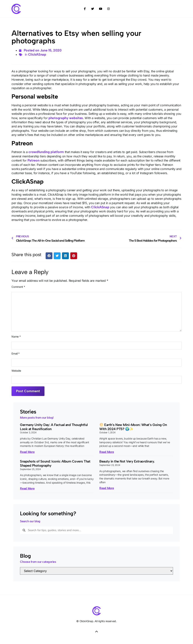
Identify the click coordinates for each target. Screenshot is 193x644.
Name (16, 337)
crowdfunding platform (46, 152)
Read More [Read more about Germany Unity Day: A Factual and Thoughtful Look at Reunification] (27, 452)
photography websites (66, 118)
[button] (49, 256)
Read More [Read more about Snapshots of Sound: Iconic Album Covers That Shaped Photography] (27, 488)
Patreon (34, 160)
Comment (18, 287)
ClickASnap (37, 54)
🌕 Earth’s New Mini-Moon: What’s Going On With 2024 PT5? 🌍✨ (133, 427)
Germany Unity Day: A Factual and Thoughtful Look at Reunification (54, 427)
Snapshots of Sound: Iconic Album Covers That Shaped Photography (55, 463)
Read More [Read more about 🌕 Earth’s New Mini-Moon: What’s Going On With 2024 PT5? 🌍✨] (107, 452)
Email (16, 354)
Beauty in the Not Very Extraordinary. (127, 461)
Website (16, 371)
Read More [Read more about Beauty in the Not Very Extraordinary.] (107, 488)
